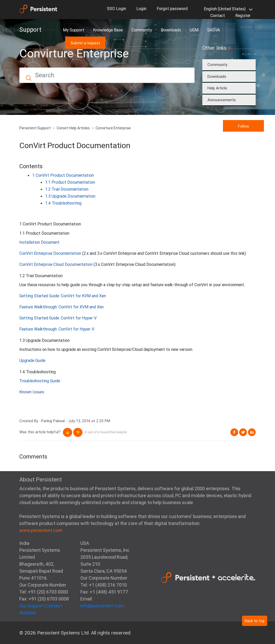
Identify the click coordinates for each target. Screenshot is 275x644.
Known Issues (32, 392)
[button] (68, 432)
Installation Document (39, 242)
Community (142, 30)
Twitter (243, 432)
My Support (74, 30)
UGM (194, 30)
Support (30, 30)
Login (141, 9)
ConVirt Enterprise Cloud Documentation (56, 264)
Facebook (234, 432)
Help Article (217, 88)
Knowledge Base (108, 30)
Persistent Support (35, 128)
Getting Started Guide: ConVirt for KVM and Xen (63, 296)
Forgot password (172, 9)
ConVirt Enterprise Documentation (50, 253)
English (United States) (227, 9)
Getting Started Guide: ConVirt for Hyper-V (58, 318)
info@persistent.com (102, 606)
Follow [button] (243, 126)
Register (243, 15)
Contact (218, 15)
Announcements (222, 100)
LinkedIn (252, 432)
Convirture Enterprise (113, 128)
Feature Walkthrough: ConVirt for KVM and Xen (61, 307)
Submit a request (85, 43)
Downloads (171, 30)
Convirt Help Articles (73, 128)
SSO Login (116, 9)
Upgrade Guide (32, 360)
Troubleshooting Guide (40, 381)
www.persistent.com (41, 530)
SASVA (214, 30)
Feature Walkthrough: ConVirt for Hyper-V (57, 329)
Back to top (255, 621)
